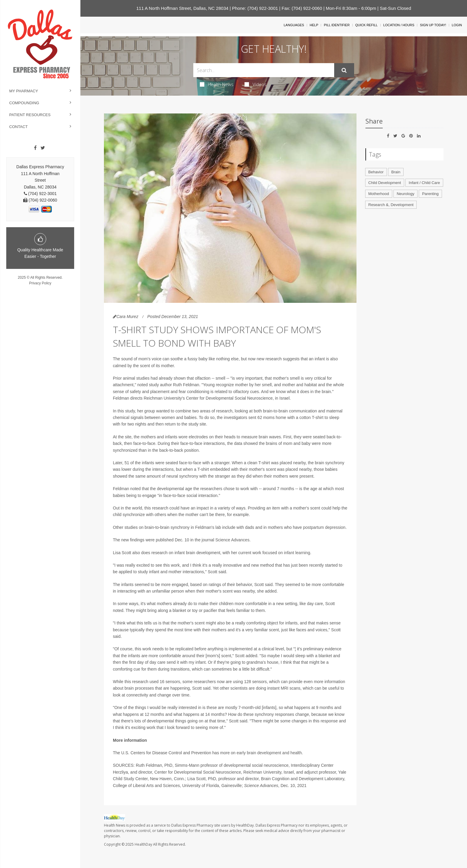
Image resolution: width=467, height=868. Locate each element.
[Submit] (344, 70)
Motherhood (379, 194)
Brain (396, 172)
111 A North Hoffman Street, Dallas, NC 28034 (182, 8)
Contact (18, 127)
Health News (217, 84)
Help (314, 25)
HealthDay (143, 844)
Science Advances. (233, 540)
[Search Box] (264, 70)
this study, (127, 411)
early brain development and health (269, 753)
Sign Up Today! (433, 25)
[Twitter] (43, 148)
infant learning (297, 553)
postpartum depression (324, 527)
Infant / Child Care (424, 183)
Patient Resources (30, 115)
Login (457, 25)
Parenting (430, 194)
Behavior (376, 172)
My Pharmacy (24, 91)
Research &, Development (391, 205)
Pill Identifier (337, 25)
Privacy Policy (40, 283)
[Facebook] (35, 148)
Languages (294, 25)
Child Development (385, 183)
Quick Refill (366, 25)
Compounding (24, 103)
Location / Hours (399, 25)
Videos (256, 84)
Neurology (405, 194)
